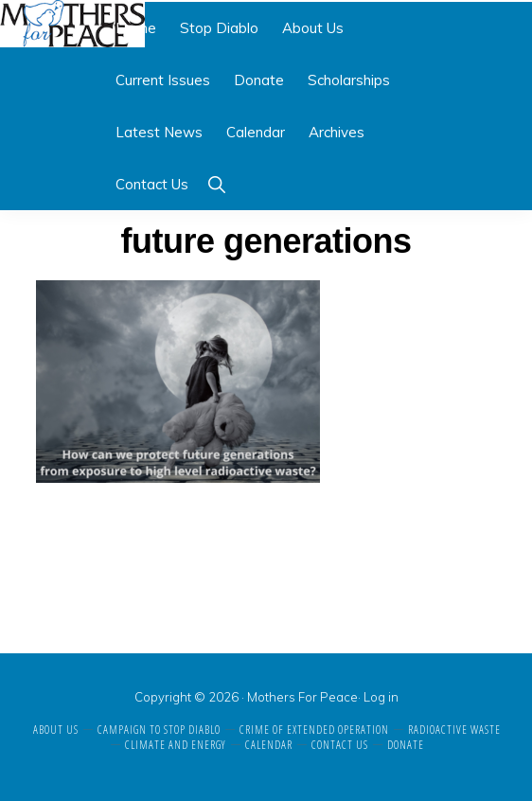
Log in (381, 697)
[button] (216, 184)
